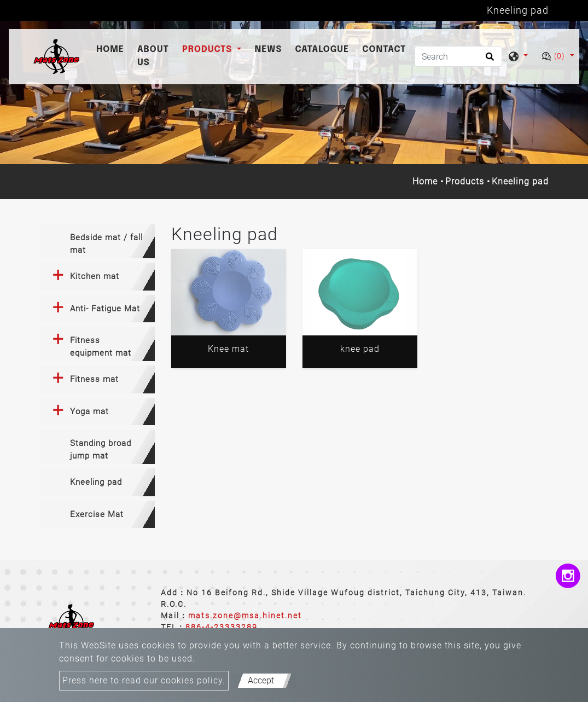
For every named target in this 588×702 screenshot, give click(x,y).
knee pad (360, 349)
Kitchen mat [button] (95, 276)
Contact (384, 50)
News (268, 50)
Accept (261, 680)
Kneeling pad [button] (96, 482)
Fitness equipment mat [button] (101, 347)
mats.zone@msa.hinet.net (245, 616)
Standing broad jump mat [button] (101, 449)
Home (112, 48)
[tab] (97, 241)
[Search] (458, 56)
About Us (153, 56)
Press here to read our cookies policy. (144, 680)
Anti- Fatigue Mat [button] (105, 309)
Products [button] (208, 50)
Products (465, 181)
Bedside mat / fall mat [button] (106, 244)
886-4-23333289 (222, 627)
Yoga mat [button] (89, 411)
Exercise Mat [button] (97, 514)
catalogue (322, 50)
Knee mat (228, 349)
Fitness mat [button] (94, 379)
